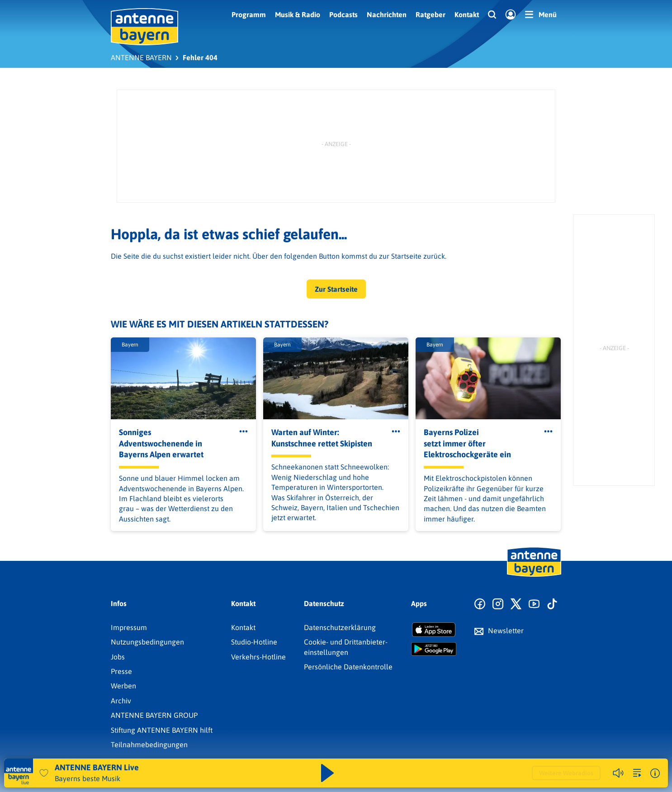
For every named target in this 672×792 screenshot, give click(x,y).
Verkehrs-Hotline (258, 657)
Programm (249, 14)
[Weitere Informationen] (655, 773)
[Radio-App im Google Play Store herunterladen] (434, 649)
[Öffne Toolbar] (244, 432)
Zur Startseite (336, 289)
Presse (121, 671)
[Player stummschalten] (618, 773)
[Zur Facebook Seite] (480, 604)
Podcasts (343, 14)
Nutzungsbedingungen (147, 642)
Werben (123, 686)
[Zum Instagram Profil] (498, 604)
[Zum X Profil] (516, 604)
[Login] (511, 15)
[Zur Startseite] (534, 576)
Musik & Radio (298, 14)
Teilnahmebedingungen (149, 745)
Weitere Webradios (566, 773)
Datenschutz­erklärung (340, 627)
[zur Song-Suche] (637, 773)
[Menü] (541, 14)
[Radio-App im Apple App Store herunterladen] (434, 630)
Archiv (121, 701)
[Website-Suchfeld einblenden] (492, 15)
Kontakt (467, 14)
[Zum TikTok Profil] (552, 604)
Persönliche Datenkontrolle (348, 667)
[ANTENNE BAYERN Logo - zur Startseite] (144, 27)
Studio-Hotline (254, 642)
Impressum (129, 627)
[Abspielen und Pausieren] (327, 773)
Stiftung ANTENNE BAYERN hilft (162, 730)
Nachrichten (387, 14)
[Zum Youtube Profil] (534, 604)
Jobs (118, 657)
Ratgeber (431, 14)
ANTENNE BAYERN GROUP (154, 715)
